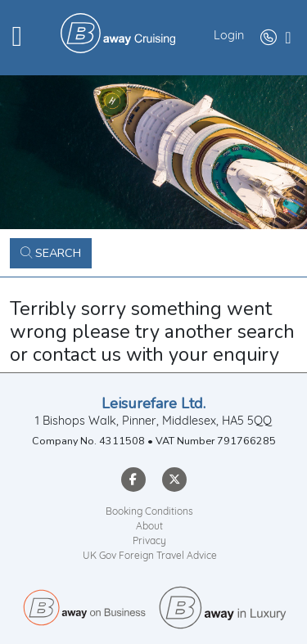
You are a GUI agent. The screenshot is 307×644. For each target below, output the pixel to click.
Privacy (149, 542)
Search (51, 253)
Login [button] (229, 36)
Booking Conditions (149, 512)
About (149, 527)
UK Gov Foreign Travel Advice (150, 556)
